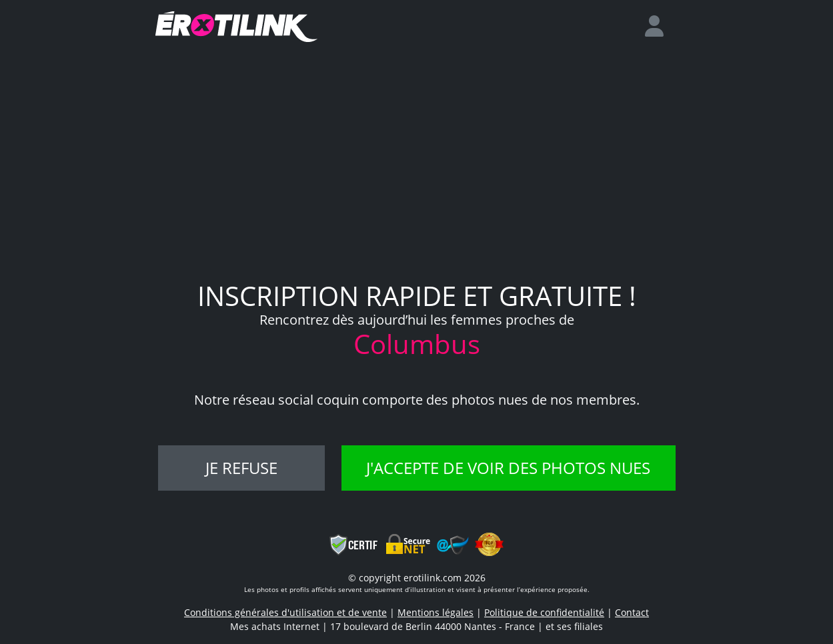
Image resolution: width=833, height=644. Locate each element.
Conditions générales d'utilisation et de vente (285, 612)
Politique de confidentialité (544, 612)
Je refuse (241, 468)
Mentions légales (436, 612)
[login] (660, 27)
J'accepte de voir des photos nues (508, 468)
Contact (632, 612)
